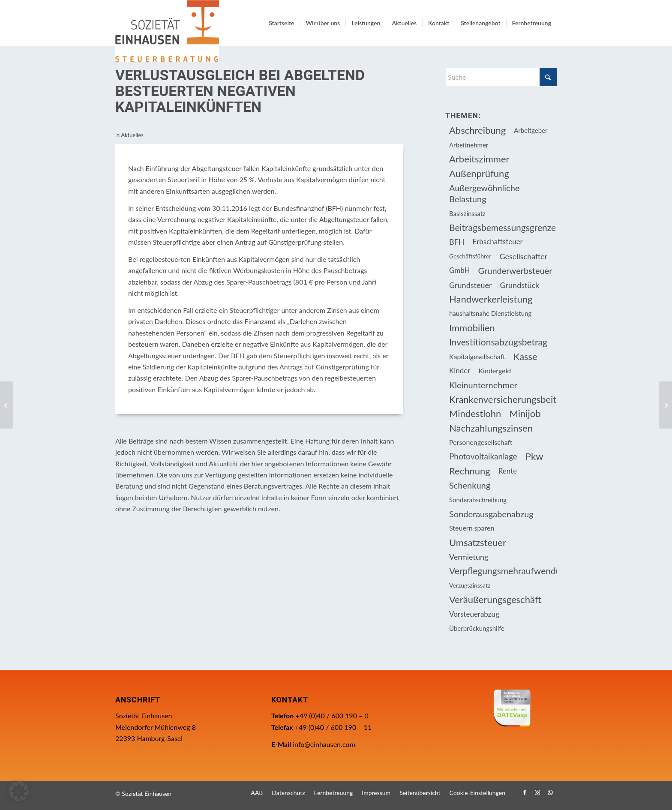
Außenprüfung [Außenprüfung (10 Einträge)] (479, 173)
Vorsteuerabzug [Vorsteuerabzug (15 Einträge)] (474, 614)
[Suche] (501, 77)
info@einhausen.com (324, 744)
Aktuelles (132, 135)
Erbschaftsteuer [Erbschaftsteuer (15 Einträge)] (498, 241)
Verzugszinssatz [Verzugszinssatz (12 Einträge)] (470, 585)
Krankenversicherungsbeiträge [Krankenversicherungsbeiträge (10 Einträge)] (503, 399)
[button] (19, 791)
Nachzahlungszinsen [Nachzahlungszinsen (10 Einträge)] (491, 428)
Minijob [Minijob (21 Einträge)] (525, 413)
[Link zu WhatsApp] (550, 792)
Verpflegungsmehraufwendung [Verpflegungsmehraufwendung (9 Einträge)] (503, 571)
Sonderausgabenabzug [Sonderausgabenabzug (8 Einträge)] (491, 514)
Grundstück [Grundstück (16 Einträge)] (520, 285)
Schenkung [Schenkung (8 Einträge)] (470, 485)
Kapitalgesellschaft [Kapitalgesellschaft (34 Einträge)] (477, 356)
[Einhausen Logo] (167, 31)
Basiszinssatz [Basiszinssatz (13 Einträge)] (467, 213)
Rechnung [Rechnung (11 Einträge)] (470, 471)
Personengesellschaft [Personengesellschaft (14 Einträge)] (481, 442)
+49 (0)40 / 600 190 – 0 (332, 715)
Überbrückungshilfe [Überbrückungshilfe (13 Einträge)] (477, 628)
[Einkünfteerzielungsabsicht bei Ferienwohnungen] (665, 405)
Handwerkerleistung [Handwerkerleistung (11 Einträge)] (491, 299)
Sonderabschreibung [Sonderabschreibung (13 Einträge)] (478, 500)
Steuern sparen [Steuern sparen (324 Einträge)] (472, 528)
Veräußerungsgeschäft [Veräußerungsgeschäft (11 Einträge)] (495, 599)
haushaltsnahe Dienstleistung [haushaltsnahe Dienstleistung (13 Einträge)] (490, 313)
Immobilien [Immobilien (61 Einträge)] (472, 328)
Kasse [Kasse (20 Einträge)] (525, 356)
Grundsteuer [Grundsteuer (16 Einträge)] (471, 285)
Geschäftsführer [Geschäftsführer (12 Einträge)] (470, 256)
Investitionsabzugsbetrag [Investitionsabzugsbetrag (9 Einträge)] (498, 342)
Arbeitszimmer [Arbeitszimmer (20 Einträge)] (479, 159)
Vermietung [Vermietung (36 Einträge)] (469, 557)
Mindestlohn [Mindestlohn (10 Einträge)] (475, 413)
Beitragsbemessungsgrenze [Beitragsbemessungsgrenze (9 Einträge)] (502, 227)
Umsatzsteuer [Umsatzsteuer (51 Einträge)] (478, 542)
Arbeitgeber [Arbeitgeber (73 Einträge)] (531, 130)
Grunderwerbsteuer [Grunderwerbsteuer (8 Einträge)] (515, 270)
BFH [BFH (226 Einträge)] (457, 242)
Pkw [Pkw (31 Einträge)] (534, 456)
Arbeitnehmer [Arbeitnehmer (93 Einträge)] (469, 145)
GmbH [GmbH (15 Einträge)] (460, 270)
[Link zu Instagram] (537, 792)
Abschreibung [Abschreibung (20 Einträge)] (477, 130)
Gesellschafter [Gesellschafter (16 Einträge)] (523, 256)
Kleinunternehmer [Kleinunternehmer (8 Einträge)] (483, 385)
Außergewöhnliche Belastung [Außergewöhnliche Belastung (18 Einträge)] (484, 193)
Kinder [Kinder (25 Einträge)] (460, 370)
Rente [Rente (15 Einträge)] (508, 471)
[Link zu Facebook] (525, 792)
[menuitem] (281, 23)
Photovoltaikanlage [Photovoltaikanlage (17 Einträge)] (483, 456)
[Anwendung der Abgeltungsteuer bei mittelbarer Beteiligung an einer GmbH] (7, 405)
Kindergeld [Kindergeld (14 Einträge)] (495, 370)
